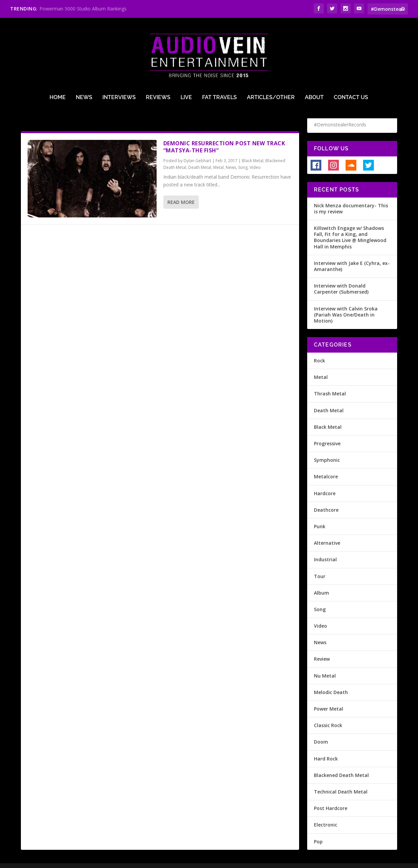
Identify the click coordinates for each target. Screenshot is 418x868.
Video (255, 157)
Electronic (326, 814)
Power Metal (329, 698)
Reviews (158, 71)
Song (243, 157)
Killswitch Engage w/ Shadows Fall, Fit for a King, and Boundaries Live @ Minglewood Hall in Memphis (350, 227)
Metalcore (326, 466)
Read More (181, 191)
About (314, 71)
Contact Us (351, 71)
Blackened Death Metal (341, 764)
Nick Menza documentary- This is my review (351, 197)
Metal (218, 157)
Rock (319, 350)
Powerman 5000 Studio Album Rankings (83, 9)
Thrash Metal (330, 383)
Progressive (327, 433)
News (84, 71)
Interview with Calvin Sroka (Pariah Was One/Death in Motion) (346, 304)
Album (321, 582)
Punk (320, 516)
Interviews (119, 71)
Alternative (327, 532)
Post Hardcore (331, 797)
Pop (318, 830)
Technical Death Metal (341, 781)
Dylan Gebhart (197, 149)
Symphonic (327, 449)
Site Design (180, 860)
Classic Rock (328, 714)
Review (322, 648)
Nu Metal (325, 665)
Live (186, 71)
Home (58, 71)
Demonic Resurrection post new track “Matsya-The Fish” (224, 136)
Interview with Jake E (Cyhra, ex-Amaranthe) (352, 255)
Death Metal (200, 157)
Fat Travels (219, 71)
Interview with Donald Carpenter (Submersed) (341, 278)
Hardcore (325, 482)
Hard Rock (326, 747)
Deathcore (326, 499)
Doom (321, 731)
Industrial (325, 549)
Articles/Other (271, 71)
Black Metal (253, 149)
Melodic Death (331, 681)
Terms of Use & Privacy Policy (129, 860)
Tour (320, 565)
